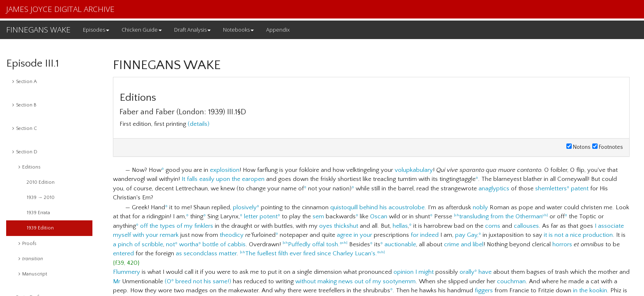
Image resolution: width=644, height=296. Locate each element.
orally (467, 272)
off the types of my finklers (177, 226)
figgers (484, 290)
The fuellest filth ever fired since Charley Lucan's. (311, 253)
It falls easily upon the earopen (223, 179)
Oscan (379, 216)
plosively (245, 207)
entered (123, 253)
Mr (117, 281)
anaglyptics (494, 188)
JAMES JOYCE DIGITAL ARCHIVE (60, 9)
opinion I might (414, 272)
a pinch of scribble (138, 244)
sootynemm (399, 281)
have (485, 272)
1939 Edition (40, 228)
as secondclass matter (206, 253)
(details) (199, 124)
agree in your (354, 235)
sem (318, 216)
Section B (24, 105)
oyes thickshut (339, 226)
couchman (511, 281)
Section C (25, 128)
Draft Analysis (192, 30)
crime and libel (464, 244)
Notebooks (238, 30)
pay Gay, (467, 235)
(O (168, 281)
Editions (30, 167)
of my (373, 281)
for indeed (425, 235)
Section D (25, 152)
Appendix (278, 30)
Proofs (28, 244)
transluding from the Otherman (501, 216)
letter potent (261, 216)
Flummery (126, 272)
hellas (400, 226)
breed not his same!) (203, 281)
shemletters (551, 188)
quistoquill (344, 207)
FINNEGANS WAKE (38, 30)
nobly (480, 207)
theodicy (232, 235)
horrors (562, 244)
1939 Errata (38, 213)
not (170, 244)
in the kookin (590, 290)
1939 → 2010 (41, 198)
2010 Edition (41, 182)
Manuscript (33, 274)
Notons (578, 147)
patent (580, 188)
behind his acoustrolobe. (393, 207)
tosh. (333, 244)
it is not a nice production (578, 235)
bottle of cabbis (224, 244)
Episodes (96, 30)
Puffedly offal (306, 244)
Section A (25, 82)
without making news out (329, 281)
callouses (526, 226)
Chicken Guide (142, 30)
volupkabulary (414, 170)
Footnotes (608, 147)
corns (493, 226)
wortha (189, 244)
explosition (225, 170)
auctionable (400, 244)
